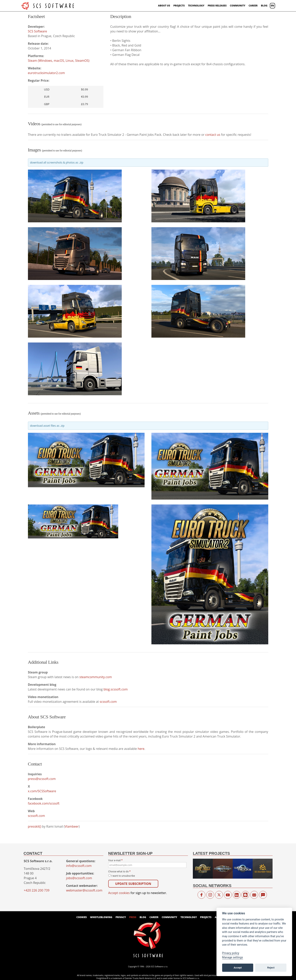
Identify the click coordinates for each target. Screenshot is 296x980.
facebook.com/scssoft (44, 803)
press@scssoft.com (42, 779)
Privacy (121, 917)
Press (133, 917)
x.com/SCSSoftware (42, 791)
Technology (196, 6)
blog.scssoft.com (116, 689)
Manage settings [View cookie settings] (233, 957)
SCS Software (38, 31)
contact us (213, 135)
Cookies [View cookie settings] (82, 917)
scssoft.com (108, 702)
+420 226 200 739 (37, 890)
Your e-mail (147, 863)
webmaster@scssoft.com (84, 890)
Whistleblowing (101, 917)
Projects (179, 6)
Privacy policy (231, 953)
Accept (238, 968)
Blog (264, 6)
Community (238, 6)
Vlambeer (72, 826)
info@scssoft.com (79, 866)
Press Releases (217, 6)
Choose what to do (119, 871)
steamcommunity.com (96, 677)
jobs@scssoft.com (79, 878)
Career (253, 6)
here (141, 749)
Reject (271, 968)
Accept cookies (119, 893)
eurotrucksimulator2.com (47, 73)
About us (164, 6)
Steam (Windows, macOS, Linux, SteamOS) (59, 61)
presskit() (35, 826)
